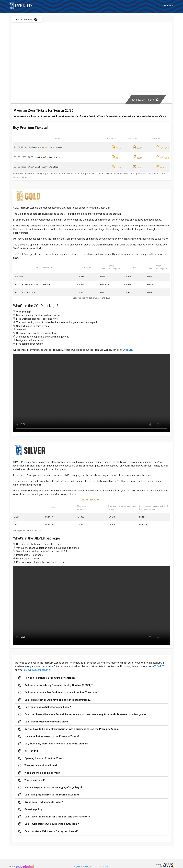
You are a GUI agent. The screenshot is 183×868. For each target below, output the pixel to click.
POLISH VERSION (27, 19)
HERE (130, 350)
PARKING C (162, 147)
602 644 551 (159, 666)
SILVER (137, 147)
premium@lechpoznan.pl (37, 670)
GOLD (116, 147)
